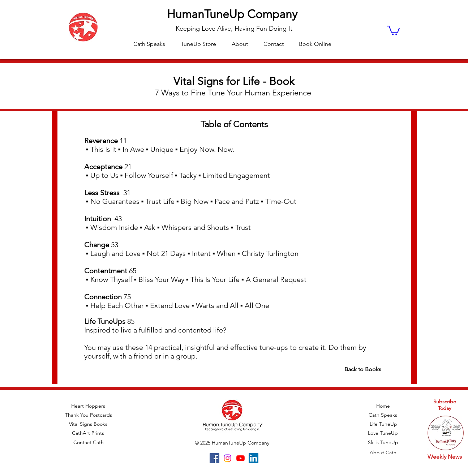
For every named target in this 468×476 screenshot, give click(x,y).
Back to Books (363, 369)
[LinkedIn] (254, 458)
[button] (393, 30)
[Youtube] (241, 458)
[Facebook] (214, 458)
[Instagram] (227, 458)
